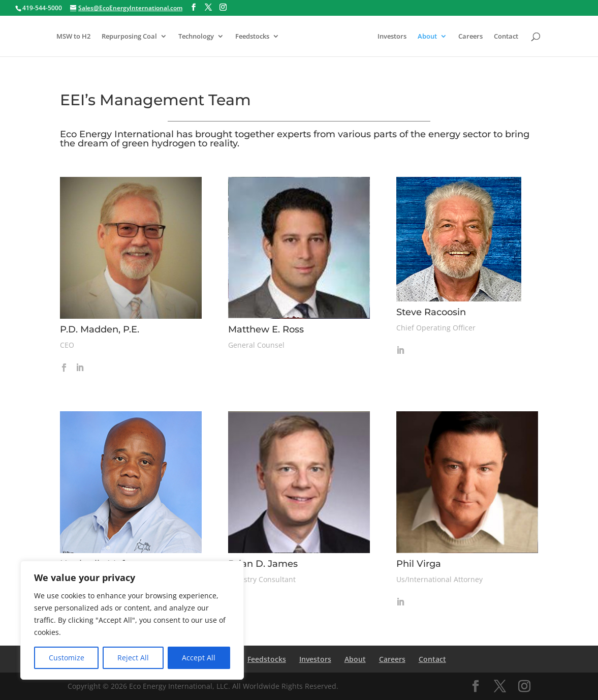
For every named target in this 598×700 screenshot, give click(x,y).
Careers (470, 37)
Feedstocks (252, 37)
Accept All (199, 658)
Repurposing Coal (129, 37)
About (427, 37)
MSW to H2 (73, 37)
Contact (506, 37)
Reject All (133, 658)
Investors (392, 37)
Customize (67, 658)
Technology (196, 37)
